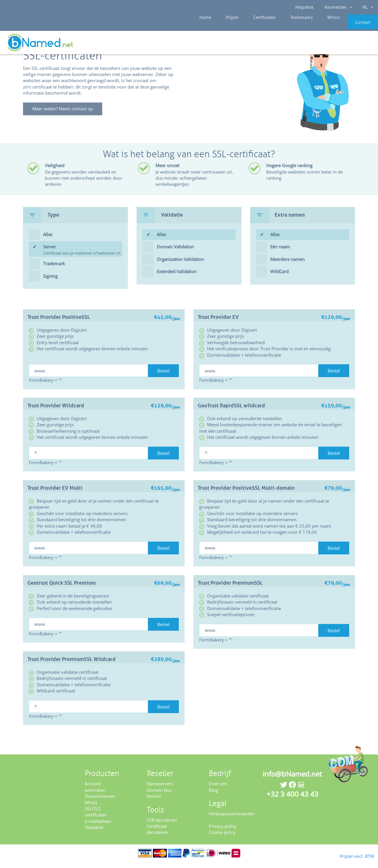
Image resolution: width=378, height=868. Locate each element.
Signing (50, 282)
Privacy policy (223, 832)
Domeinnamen (100, 802)
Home (204, 26)
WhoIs (91, 808)
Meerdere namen (287, 265)
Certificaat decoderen (157, 835)
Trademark (54, 270)
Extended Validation (177, 277)
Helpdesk (305, 7)
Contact (354, 26)
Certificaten (254, 26)
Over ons (218, 790)
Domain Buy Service (159, 799)
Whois (314, 26)
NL (365, 7)
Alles (48, 241)
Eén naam (280, 253)
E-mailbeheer (98, 827)
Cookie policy (222, 838)
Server (83, 256)
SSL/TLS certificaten (96, 818)
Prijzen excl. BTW (348, 855)
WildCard (279, 277)
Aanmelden (337, 7)
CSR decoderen (162, 826)
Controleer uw (357, 44)
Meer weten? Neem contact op (66, 115)
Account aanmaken (95, 793)
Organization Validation (180, 265)
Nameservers (160, 790)
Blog (213, 796)
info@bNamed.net (292, 780)
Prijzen (226, 26)
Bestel (163, 377)
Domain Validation (175, 253)
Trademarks (286, 26)
